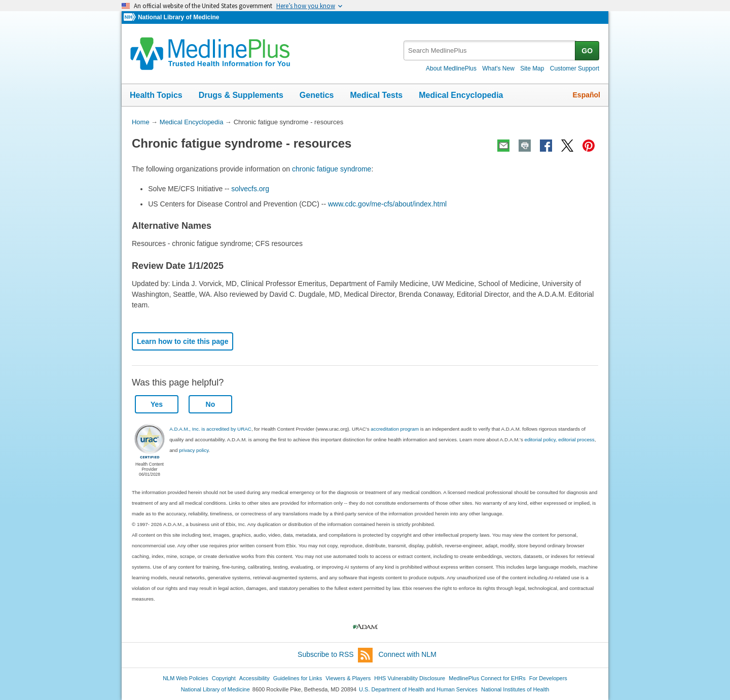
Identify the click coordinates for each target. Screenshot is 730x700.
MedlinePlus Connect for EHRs (487, 678)
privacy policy (194, 450)
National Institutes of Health (515, 689)
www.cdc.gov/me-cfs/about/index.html (387, 204)
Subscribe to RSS (335, 655)
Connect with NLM (408, 654)
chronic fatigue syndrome (332, 169)
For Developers (548, 678)
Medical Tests (376, 95)
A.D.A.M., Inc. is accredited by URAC (210, 429)
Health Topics (156, 95)
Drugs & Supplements (241, 95)
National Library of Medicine (178, 17)
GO (587, 51)
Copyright (224, 678)
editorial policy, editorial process (560, 440)
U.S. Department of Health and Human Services (418, 689)
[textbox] (490, 50)
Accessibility (254, 678)
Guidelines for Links (298, 678)
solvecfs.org (250, 189)
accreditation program (395, 429)
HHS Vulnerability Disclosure (410, 678)
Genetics (317, 95)
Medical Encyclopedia (461, 95)
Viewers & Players (348, 678)
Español (587, 95)
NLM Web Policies (186, 678)
